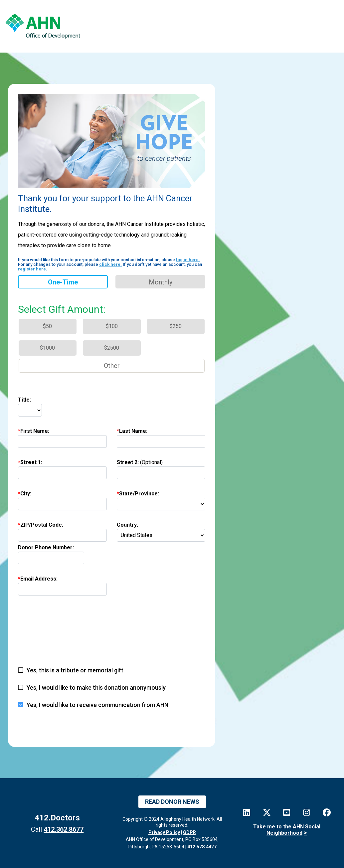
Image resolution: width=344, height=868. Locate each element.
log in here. (188, 260)
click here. (110, 264)
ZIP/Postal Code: (42, 525)
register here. (33, 269)
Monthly (161, 282)
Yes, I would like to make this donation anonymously (96, 688)
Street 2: (140, 462)
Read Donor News (172, 802)
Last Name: (133, 431)
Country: (127, 525)
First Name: (35, 431)
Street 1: (31, 462)
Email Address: (39, 579)
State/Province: (139, 494)
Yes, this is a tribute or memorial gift (75, 670)
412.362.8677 (64, 829)
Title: (24, 400)
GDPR (189, 832)
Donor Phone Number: (46, 547)
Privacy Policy (164, 832)
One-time (63, 282)
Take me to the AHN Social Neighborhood (287, 830)
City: (26, 494)
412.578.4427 (202, 847)
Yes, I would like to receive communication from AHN (97, 705)
